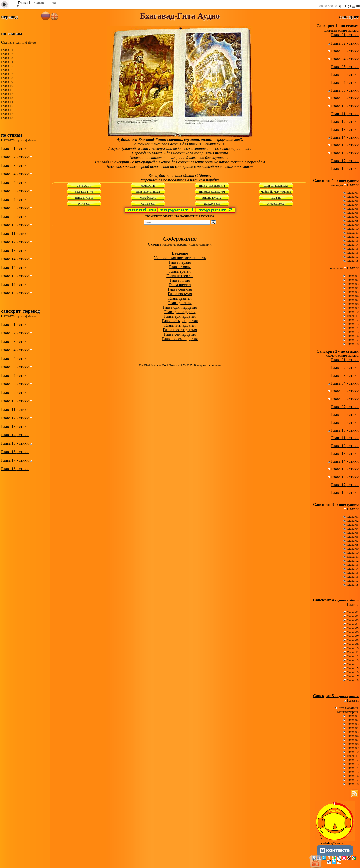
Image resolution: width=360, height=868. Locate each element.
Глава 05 (8, 66)
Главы (353, 185)
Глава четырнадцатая (180, 321)
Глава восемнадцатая (180, 339)
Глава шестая (180, 285)
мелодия (337, 185)
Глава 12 (8, 94)
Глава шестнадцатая (180, 330)
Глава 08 (8, 78)
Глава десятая (180, 303)
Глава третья (180, 271)
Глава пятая (180, 280)
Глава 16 (8, 110)
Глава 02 (8, 54)
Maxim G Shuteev (197, 176)
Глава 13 (8, 98)
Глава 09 (8, 82)
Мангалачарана (348, 712)
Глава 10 (8, 86)
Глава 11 (8, 90)
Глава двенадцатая (180, 312)
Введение (180, 253)
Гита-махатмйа (348, 708)
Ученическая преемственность (180, 258)
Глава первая (180, 262)
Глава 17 (8, 114)
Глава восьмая (180, 294)
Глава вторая (180, 267)
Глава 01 (8, 50)
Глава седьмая (180, 289)
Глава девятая (180, 298)
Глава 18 (8, 118)
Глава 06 (8, 70)
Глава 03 (8, 58)
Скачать (19, 42)
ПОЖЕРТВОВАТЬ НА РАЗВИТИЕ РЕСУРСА (180, 216)
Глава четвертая (180, 276)
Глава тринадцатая (180, 316)
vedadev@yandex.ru (335, 843)
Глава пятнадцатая (180, 325)
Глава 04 (8, 62)
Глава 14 (8, 102)
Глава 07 (8, 74)
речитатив (336, 268)
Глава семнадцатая (180, 334)
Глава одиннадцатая (180, 307)
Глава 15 (8, 106)
